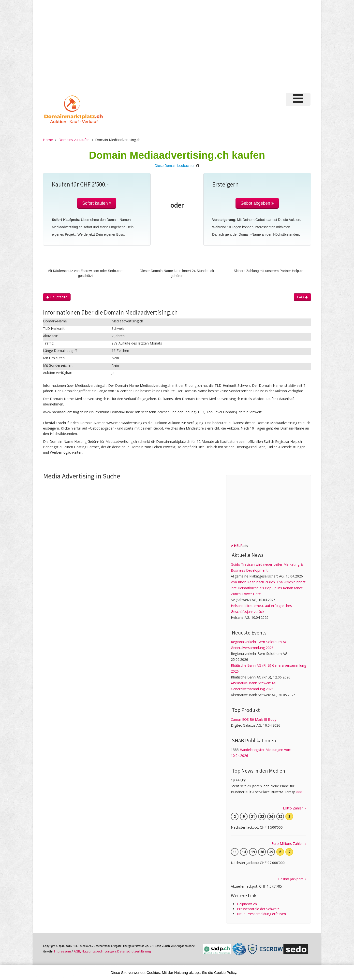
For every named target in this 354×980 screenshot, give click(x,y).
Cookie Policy (225, 973)
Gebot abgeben (257, 203)
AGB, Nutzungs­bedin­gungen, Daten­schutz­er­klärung (112, 951)
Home (48, 140)
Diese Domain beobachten (175, 166)
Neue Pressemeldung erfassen (261, 914)
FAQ (302, 297)
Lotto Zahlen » (295, 808)
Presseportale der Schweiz (258, 909)
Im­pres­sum (62, 951)
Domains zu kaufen (74, 140)
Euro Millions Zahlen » (289, 843)
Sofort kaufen (97, 203)
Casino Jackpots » (292, 879)
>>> (299, 792)
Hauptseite (57, 297)
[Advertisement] (177, 49)
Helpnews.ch (247, 904)
